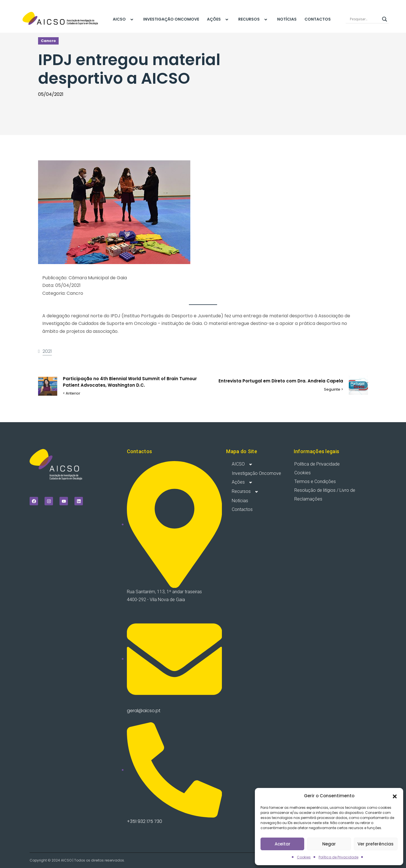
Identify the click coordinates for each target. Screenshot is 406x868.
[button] (395, 796)
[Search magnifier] (385, 19)
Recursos (254, 19)
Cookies (304, 857)
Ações (219, 19)
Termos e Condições (315, 481)
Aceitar (283, 844)
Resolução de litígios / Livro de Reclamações (325, 495)
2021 (47, 351)
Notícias (287, 19)
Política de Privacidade (338, 857)
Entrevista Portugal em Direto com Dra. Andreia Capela (281, 381)
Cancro (48, 41)
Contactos (318, 19)
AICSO (124, 19)
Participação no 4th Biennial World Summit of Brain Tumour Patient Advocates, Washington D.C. (130, 382)
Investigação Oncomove (171, 19)
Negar (329, 844)
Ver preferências (376, 844)
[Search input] (365, 19)
